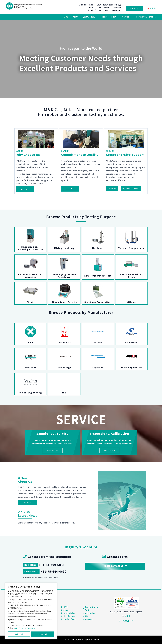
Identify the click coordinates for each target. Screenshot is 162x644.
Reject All (19, 634)
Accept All (43, 634)
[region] (31, 611)
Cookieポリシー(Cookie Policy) (26, 628)
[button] (99, 17)
